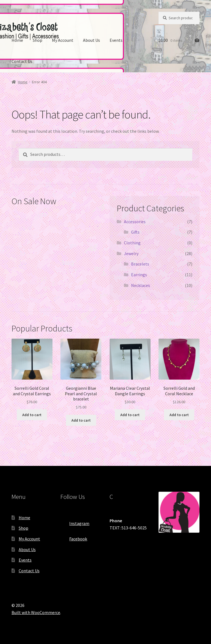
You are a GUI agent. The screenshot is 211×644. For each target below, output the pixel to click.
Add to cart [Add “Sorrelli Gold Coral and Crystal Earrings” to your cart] (32, 415)
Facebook (74, 537)
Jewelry (131, 253)
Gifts (135, 232)
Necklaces (141, 285)
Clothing (132, 243)
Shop (38, 40)
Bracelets (140, 264)
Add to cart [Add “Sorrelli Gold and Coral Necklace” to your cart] (179, 415)
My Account (63, 40)
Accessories (135, 222)
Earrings (139, 275)
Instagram (75, 522)
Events (116, 40)
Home (17, 40)
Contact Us (22, 61)
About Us (91, 40)
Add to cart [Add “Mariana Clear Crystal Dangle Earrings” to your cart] (130, 415)
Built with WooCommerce (36, 612)
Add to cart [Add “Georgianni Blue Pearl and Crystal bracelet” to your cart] (81, 420)
